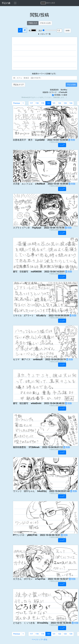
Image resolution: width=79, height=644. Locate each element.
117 (31, 103)
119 (43, 103)
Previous (17, 103)
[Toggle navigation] (15, 3)
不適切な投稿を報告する (58, 142)
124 (71, 103)
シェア (62, 145)
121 (54, 103)
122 (60, 103)
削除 (72, 140)
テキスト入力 (45, 23)
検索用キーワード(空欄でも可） (44, 74)
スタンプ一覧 (45, 34)
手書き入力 (33, 23)
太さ (47, 30)
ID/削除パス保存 (61, 95)
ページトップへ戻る (40, 640)
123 (65, 103)
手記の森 (6, 3)
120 (48, 103)
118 (37, 103)
